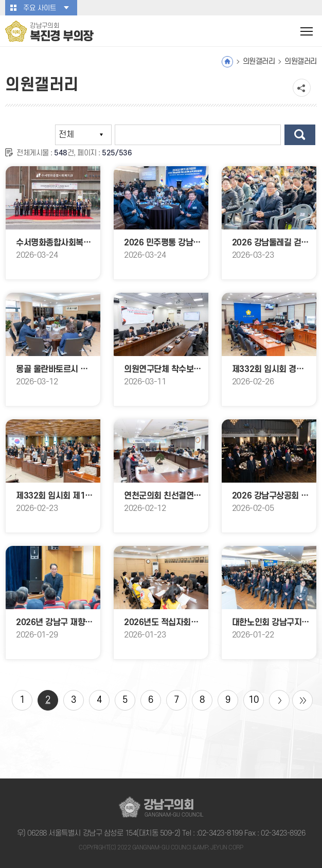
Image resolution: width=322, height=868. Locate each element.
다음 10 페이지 (279, 700)
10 (253, 700)
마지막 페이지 (302, 700)
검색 (300, 135)
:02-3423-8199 (220, 833)
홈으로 (227, 62)
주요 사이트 (40, 8)
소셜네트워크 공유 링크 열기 (302, 88)
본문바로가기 (0, 0)
